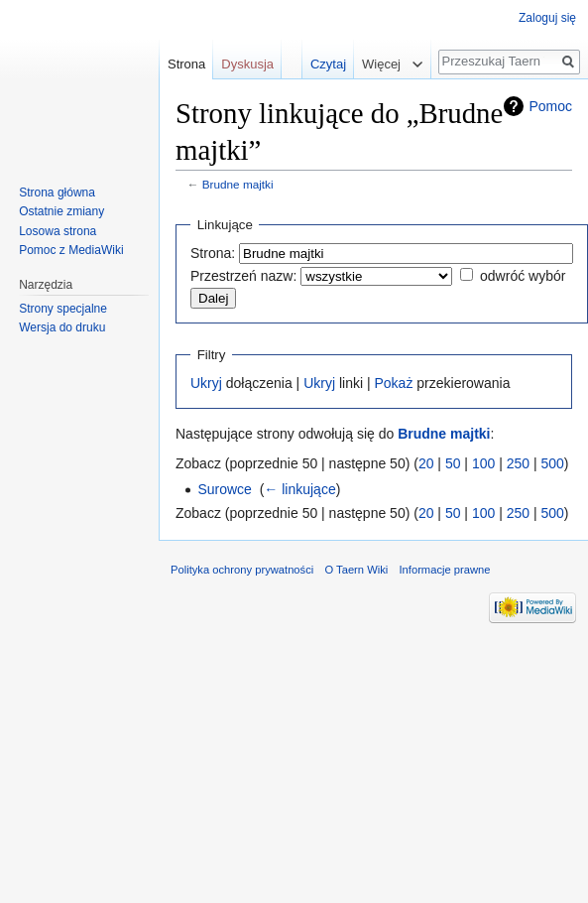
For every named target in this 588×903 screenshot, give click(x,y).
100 (483, 463)
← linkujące (299, 489)
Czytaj (316, 64)
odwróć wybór (523, 276)
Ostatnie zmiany (61, 211)
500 (552, 463)
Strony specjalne (63, 309)
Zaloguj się (547, 18)
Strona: (213, 253)
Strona (186, 64)
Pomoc (550, 106)
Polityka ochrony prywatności (242, 570)
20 (426, 463)
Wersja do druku (62, 327)
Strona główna (57, 193)
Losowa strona (58, 231)
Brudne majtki (238, 184)
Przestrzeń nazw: (243, 276)
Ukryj (206, 383)
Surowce (224, 489)
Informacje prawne (444, 570)
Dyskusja (247, 64)
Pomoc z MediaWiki (71, 250)
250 (518, 463)
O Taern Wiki (356, 570)
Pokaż (393, 383)
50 (453, 463)
